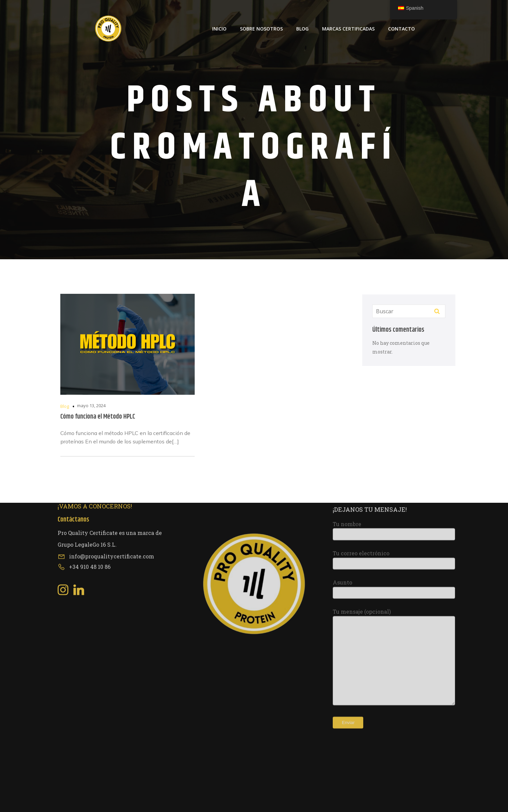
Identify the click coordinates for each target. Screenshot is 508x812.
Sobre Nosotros (261, 29)
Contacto (401, 29)
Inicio (219, 29)
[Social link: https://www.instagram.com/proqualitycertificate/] (66, 493)
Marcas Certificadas (348, 29)
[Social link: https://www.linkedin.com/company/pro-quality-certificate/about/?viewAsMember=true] (81, 493)
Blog (302, 29)
